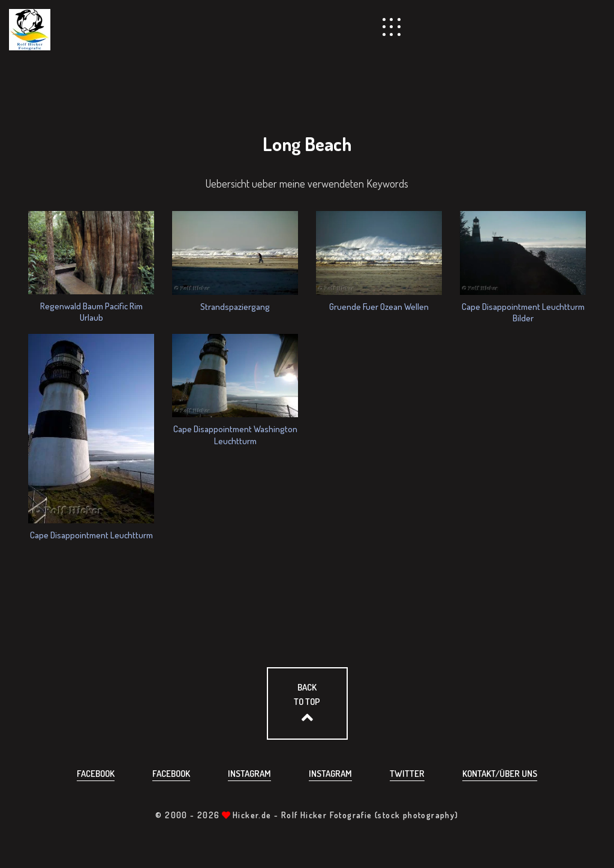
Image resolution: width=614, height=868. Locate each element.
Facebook (96, 774)
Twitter (407, 774)
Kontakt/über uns (500, 774)
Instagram (249, 774)
